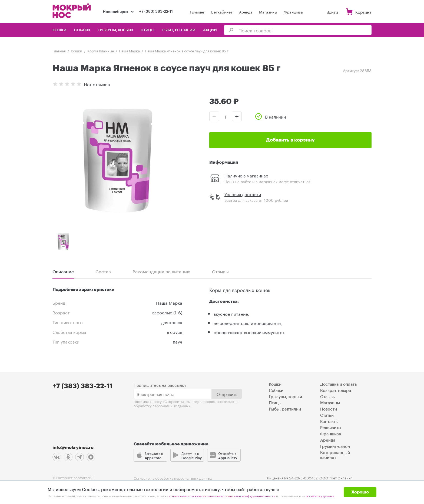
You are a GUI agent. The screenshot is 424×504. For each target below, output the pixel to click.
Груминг (197, 12)
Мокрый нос (72, 11)
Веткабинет (222, 12)
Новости (329, 409)
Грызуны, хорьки (115, 30)
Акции (210, 30)
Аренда (246, 12)
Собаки (82, 30)
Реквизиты (331, 428)
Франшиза (293, 12)
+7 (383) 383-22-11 (156, 12)
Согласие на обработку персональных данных (173, 478)
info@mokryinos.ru (73, 448)
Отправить (227, 394)
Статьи (327, 416)
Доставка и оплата (338, 384)
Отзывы (328, 397)
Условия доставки (243, 194)
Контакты (329, 422)
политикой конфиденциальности (250, 495)
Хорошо (360, 492)
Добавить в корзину (290, 140)
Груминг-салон (335, 447)
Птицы (148, 30)
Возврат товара (336, 391)
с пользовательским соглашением (196, 495)
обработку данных (320, 495)
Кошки (59, 30)
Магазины (268, 12)
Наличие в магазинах (246, 175)
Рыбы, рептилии (179, 30)
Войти (332, 12)
